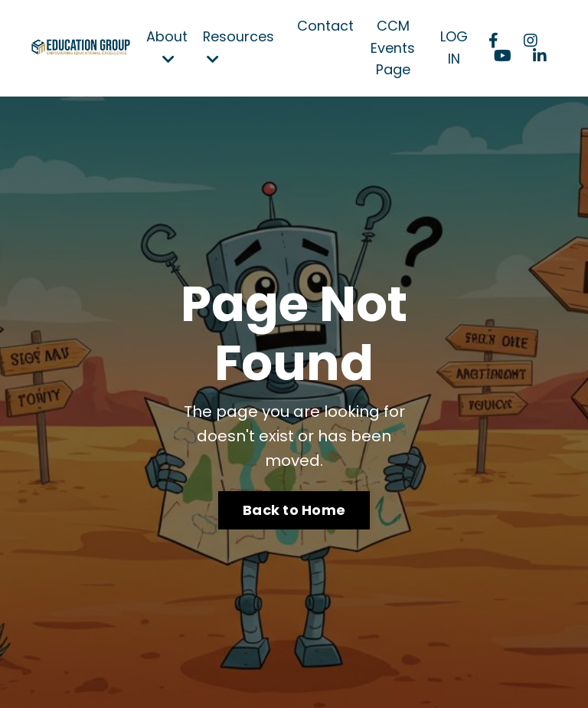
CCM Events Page (394, 48)
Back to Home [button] (294, 510)
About (167, 46)
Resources (239, 46)
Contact (326, 26)
